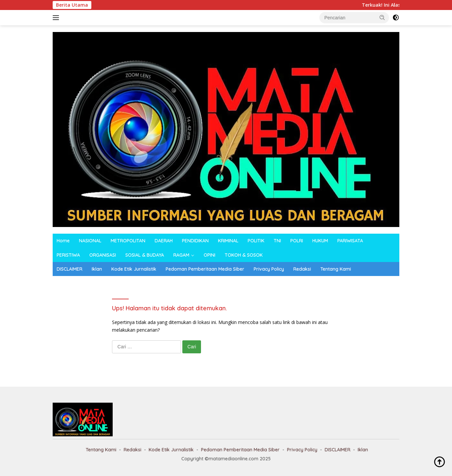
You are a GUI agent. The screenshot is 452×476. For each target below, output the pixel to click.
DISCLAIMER (69, 269)
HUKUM (320, 241)
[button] (382, 17)
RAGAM (181, 255)
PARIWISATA (350, 241)
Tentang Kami (336, 269)
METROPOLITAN (128, 241)
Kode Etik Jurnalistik (134, 269)
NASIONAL (90, 241)
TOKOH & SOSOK (244, 255)
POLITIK (256, 241)
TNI (277, 241)
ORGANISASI (103, 255)
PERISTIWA (68, 255)
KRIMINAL (228, 241)
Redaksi (302, 269)
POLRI (297, 241)
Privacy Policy (269, 269)
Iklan (97, 269)
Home (63, 241)
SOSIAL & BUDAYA (145, 255)
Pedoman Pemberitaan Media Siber (205, 269)
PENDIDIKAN (195, 241)
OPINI (209, 255)
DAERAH (164, 241)
